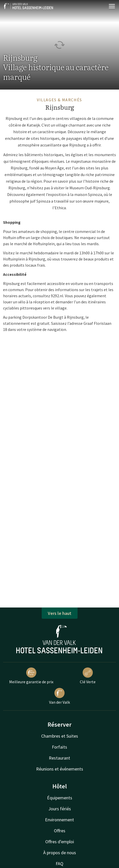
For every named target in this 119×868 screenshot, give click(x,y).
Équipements (60, 798)
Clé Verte (88, 676)
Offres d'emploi (60, 842)
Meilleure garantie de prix (31, 676)
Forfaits (59, 747)
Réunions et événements (60, 769)
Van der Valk (59, 696)
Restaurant (59, 758)
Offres (60, 831)
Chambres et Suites (60, 736)
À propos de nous (60, 853)
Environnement (59, 820)
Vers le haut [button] (60, 613)
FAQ (59, 864)
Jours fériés (60, 809)
